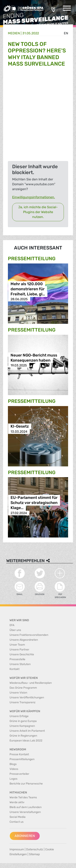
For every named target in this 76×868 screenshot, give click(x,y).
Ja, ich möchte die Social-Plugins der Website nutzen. (38, 212)
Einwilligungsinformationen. (34, 197)
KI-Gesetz (20, 426)
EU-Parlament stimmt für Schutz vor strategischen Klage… (34, 503)
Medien (14, 33)
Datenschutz (35, 849)
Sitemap (34, 854)
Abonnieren (25, 836)
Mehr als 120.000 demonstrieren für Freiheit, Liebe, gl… (28, 289)
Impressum (17, 849)
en (66, 33)
